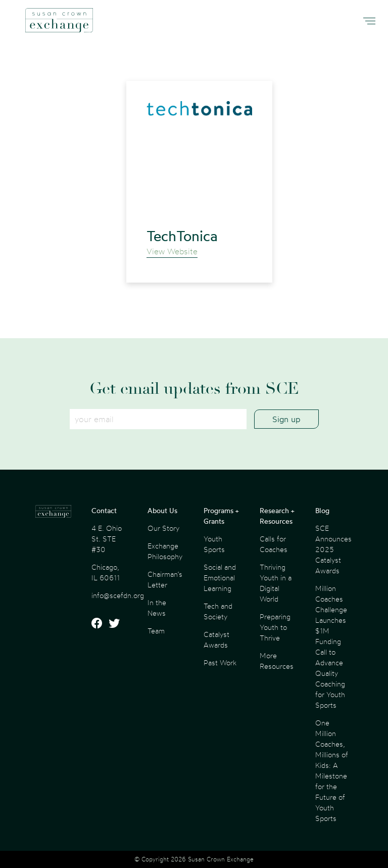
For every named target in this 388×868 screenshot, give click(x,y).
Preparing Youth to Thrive (275, 627)
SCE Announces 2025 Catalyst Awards (333, 549)
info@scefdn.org (118, 595)
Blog (322, 510)
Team (156, 631)
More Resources (277, 661)
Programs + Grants (221, 516)
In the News (157, 608)
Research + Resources (277, 516)
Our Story (163, 528)
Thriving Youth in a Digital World (276, 583)
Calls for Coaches (274, 544)
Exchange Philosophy (165, 551)
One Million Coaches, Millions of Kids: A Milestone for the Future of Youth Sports (332, 770)
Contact (104, 510)
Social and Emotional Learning (220, 578)
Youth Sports (214, 544)
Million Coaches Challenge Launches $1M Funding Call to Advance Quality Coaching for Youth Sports (331, 647)
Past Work (220, 663)
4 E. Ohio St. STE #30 (107, 539)
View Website (172, 251)
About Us (162, 510)
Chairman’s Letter (165, 579)
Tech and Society (218, 611)
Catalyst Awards (216, 639)
